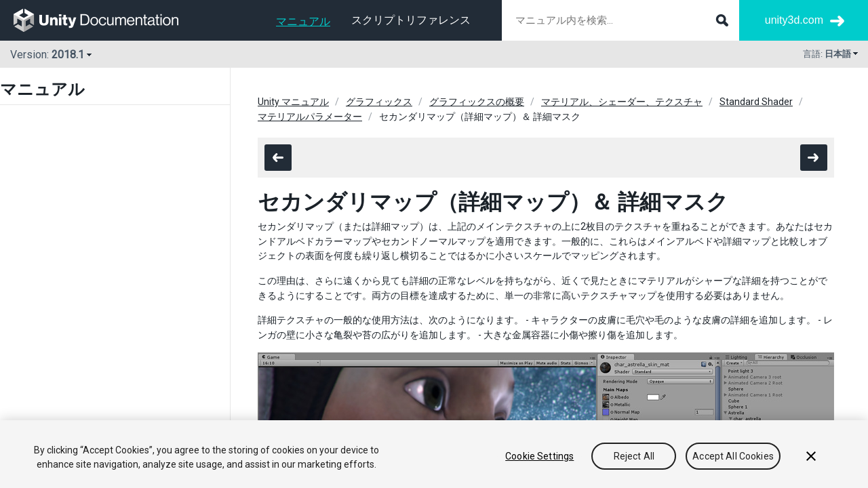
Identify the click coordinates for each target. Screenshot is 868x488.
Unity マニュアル (293, 102)
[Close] (811, 456)
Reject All (634, 456)
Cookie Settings (539, 456)
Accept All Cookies (733, 456)
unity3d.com (794, 20)
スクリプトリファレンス (411, 20)
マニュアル (303, 21)
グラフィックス (379, 102)
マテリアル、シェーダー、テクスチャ (622, 102)
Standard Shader (756, 102)
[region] (434, 454)
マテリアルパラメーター (310, 117)
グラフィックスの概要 (477, 102)
